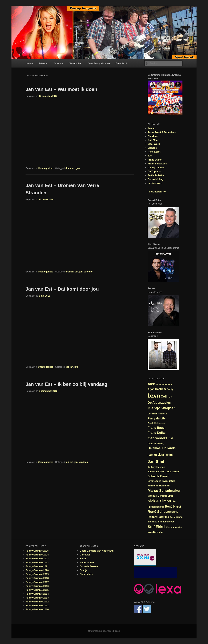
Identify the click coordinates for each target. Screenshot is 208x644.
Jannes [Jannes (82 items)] (166, 454)
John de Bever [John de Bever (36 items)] (158, 476)
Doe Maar (153, 140)
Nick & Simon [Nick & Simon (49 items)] (159, 501)
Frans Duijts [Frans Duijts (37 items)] (157, 433)
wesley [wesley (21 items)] (179, 527)
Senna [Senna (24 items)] (179, 517)
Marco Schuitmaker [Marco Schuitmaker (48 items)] (164, 491)
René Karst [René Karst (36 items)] (173, 506)
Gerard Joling (156, 179)
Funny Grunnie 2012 (37, 602)
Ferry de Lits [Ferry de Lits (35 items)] (157, 418)
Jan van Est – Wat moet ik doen (61, 89)
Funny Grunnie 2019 (37, 574)
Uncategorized (46, 168)
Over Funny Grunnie (99, 63)
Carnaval (85, 555)
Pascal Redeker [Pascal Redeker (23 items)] (156, 507)
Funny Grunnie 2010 (37, 609)
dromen (70, 272)
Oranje (84, 570)
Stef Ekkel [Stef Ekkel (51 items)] (157, 527)
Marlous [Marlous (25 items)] (152, 496)
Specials (59, 63)
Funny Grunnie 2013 (37, 598)
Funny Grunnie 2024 (37, 555)
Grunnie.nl (121, 63)
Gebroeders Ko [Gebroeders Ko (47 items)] (160, 438)
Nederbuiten (76, 63)
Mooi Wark (154, 144)
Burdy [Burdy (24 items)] (170, 389)
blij (67, 462)
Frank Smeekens (157, 164)
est (74, 168)
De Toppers (154, 171)
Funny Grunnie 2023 (37, 559)
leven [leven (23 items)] (165, 481)
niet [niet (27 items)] (174, 501)
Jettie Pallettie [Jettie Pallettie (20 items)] (173, 472)
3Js (150, 156)
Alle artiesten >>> (157, 192)
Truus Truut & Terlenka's (162, 132)
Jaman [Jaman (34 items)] (152, 455)
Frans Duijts (155, 160)
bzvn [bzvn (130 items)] (154, 396)
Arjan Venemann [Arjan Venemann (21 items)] (164, 384)
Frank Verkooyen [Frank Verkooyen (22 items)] (156, 423)
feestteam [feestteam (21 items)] (162, 414)
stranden (89, 272)
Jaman (151, 128)
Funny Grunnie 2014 (37, 594)
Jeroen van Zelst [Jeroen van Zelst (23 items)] (156, 472)
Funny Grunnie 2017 (37, 582)
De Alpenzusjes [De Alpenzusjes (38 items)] (159, 403)
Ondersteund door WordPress (104, 631)
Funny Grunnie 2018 (37, 578)
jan (78, 168)
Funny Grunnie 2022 (37, 562)
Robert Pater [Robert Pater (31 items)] (156, 517)
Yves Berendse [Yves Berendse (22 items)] (155, 532)
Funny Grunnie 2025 (37, 551)
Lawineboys (155, 183)
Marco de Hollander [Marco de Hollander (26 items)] (159, 486)
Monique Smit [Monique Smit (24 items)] (165, 496)
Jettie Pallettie (156, 175)
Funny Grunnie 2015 (37, 590)
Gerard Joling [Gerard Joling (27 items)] (156, 443)
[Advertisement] (156, 572)
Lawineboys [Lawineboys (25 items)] (154, 481)
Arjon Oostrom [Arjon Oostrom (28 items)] (157, 389)
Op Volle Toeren (89, 566)
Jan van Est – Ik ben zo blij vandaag (66, 384)
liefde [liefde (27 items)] (172, 481)
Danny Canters (156, 167)
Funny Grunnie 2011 (37, 605)
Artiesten (43, 63)
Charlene (153, 136)
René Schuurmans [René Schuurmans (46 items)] (163, 512)
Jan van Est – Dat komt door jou (62, 289)
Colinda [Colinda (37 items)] (166, 397)
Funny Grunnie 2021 (37, 566)
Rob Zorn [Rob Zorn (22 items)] (170, 517)
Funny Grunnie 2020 (37, 570)
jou (76, 367)
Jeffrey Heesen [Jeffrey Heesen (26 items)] (156, 467)
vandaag (83, 462)
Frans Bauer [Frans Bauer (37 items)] (157, 428)
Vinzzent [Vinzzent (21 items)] (170, 527)
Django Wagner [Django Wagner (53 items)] (161, 408)
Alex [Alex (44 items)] (151, 384)
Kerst (83, 559)
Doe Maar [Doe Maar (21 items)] (152, 414)
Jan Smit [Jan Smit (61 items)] (156, 461)
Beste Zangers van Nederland (97, 551)
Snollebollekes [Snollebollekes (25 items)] (166, 522)
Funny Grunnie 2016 (37, 586)
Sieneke (152, 148)
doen (68, 168)
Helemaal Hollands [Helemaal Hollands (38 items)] (162, 448)
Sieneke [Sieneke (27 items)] (152, 522)
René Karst (154, 152)
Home (30, 63)
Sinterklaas (86, 574)
